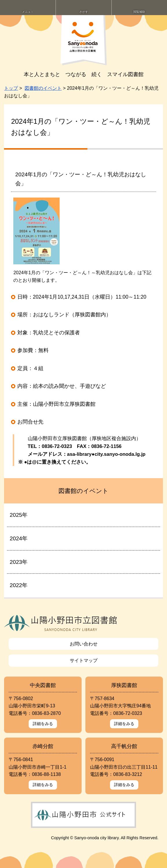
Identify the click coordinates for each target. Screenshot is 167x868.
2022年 (19, 585)
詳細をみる (43, 724)
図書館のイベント (43, 88)
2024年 (19, 538)
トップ (11, 88)
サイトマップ (84, 660)
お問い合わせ (84, 644)
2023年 (19, 562)
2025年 (19, 515)
